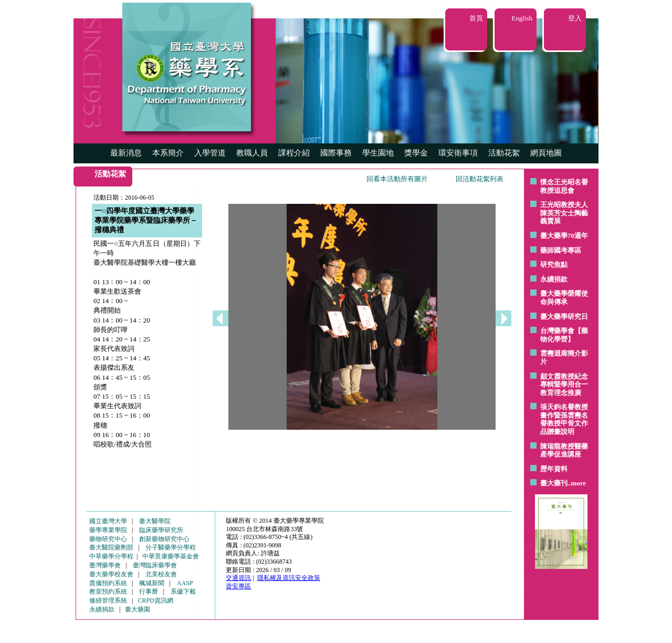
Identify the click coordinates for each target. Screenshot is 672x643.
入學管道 (210, 153)
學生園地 (378, 153)
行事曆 (149, 592)
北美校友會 (161, 574)
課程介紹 (294, 153)
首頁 (476, 18)
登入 (575, 18)
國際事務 (336, 153)
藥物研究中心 (108, 539)
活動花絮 (504, 153)
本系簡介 (168, 153)
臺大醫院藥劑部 (111, 547)
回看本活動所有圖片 (397, 179)
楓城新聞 (152, 583)
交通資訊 (238, 578)
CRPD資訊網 (155, 600)
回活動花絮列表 (480, 179)
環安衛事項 (458, 153)
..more (577, 483)
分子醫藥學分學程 (171, 547)
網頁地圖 (546, 153)
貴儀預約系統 (108, 583)
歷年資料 (554, 469)
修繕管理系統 (108, 600)
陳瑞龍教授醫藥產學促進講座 (564, 450)
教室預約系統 (108, 592)
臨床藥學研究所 (161, 530)
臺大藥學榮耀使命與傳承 (564, 298)
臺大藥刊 (554, 483)
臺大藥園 (138, 609)
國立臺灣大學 (108, 521)
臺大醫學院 (155, 521)
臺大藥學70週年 (564, 236)
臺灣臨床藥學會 (155, 565)
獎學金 (416, 153)
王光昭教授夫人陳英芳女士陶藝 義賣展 (564, 213)
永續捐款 (554, 279)
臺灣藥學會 (105, 565)
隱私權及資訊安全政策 (289, 578)
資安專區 (238, 586)
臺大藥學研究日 (564, 317)
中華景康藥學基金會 (171, 556)
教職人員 (252, 153)
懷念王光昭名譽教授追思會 (564, 186)
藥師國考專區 (561, 250)
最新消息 (126, 153)
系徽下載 (183, 592)
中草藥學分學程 (111, 556)
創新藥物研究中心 (164, 539)
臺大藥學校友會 (111, 574)
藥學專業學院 (108, 530)
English (522, 18)
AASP (185, 583)
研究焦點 (554, 265)
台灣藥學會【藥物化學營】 (564, 335)
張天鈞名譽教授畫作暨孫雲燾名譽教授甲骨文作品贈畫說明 (564, 419)
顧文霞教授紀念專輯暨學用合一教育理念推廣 (564, 385)
